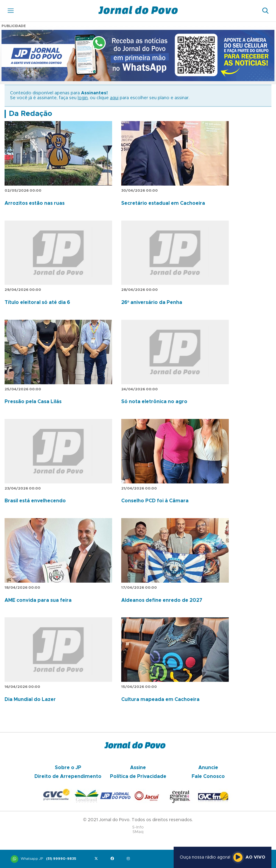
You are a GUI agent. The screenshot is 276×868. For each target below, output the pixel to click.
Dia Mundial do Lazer (30, 699)
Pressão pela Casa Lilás (33, 402)
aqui (114, 98)
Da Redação (30, 114)
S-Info (138, 827)
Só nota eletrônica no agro (154, 402)
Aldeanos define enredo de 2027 (162, 600)
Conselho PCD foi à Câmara (155, 501)
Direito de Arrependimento (68, 776)
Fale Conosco (208, 776)
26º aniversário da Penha (152, 302)
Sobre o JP (68, 768)
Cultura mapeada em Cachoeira (160, 699)
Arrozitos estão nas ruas (35, 203)
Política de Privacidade (138, 776)
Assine (138, 768)
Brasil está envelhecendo (35, 501)
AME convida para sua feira (38, 600)
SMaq (138, 832)
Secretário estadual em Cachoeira (163, 203)
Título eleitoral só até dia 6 (37, 302)
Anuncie (208, 768)
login (83, 98)
